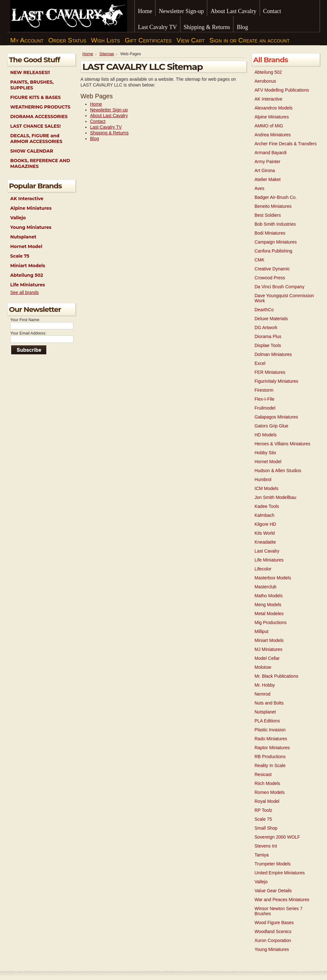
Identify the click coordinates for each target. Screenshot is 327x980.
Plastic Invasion (270, 730)
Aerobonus (265, 81)
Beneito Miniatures (273, 206)
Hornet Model (26, 246)
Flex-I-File (264, 399)
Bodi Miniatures (270, 233)
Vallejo (18, 218)
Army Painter (267, 162)
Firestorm (264, 390)
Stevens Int (266, 846)
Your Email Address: (28, 333)
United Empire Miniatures (280, 873)
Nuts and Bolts (269, 703)
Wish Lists (106, 40)
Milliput (262, 631)
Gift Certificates (148, 40)
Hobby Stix (265, 453)
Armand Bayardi (270, 153)
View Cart (191, 40)
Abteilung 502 (27, 275)
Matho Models (269, 596)
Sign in (219, 40)
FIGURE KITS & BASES (35, 97)
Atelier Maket (268, 179)
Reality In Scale (270, 765)
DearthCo (264, 310)
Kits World (265, 533)
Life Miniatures (28, 285)
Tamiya (262, 855)
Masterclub (265, 587)
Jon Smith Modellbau (275, 497)
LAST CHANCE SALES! (35, 126)
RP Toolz (263, 810)
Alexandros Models (274, 108)
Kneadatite (265, 542)
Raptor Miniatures (272, 748)
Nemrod (262, 694)
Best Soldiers (268, 215)
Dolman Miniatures (273, 354)
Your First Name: (25, 320)
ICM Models (266, 488)
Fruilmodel (265, 408)
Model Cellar (267, 658)
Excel (260, 363)
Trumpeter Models (273, 864)
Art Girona (265, 170)
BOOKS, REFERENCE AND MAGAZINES (40, 163)
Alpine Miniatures (31, 208)
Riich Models (267, 783)
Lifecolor (263, 569)
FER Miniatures (270, 372)
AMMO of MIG (269, 126)
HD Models (266, 435)
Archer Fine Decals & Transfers (286, 144)
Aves (259, 188)
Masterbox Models (273, 578)
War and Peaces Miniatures (282, 900)
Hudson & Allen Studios (278, 471)
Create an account (264, 40)
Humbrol (263, 479)
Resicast (263, 774)
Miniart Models (28, 266)
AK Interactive (27, 199)
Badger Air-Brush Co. (276, 197)
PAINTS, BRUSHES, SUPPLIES (32, 85)
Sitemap (107, 54)
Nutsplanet (23, 237)
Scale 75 (20, 256)
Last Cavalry (267, 551)
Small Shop (266, 828)
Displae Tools (268, 345)
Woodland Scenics (273, 931)
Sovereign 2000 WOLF (277, 837)
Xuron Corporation (273, 940)
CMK (259, 260)
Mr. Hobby (265, 685)
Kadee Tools (267, 506)
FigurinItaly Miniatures (276, 381)
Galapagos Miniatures (276, 417)
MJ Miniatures (268, 649)
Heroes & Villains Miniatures (282, 444)
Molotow (263, 667)
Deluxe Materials (271, 319)
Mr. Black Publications (276, 676)
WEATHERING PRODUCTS (40, 107)
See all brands (25, 292)
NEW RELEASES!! (30, 72)
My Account (27, 40)
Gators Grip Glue (271, 426)
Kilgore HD (265, 524)
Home (88, 54)
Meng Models (268, 605)
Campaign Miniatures (276, 242)
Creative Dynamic (272, 269)
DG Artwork (266, 328)
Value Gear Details (273, 891)
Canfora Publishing (273, 251)
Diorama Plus (268, 336)
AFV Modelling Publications (282, 90)
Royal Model (267, 801)
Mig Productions (270, 622)
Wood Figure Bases (274, 923)
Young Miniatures (31, 227)
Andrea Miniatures (273, 135)
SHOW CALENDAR (32, 151)
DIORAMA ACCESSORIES (39, 117)
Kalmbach (264, 515)
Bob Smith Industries (275, 224)
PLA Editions (267, 721)
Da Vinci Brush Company (279, 287)
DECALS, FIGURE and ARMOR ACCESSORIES (36, 139)
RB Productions (270, 757)
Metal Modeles (269, 614)
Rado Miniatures (271, 739)
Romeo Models (270, 792)
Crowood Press (270, 278)
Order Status (67, 40)
